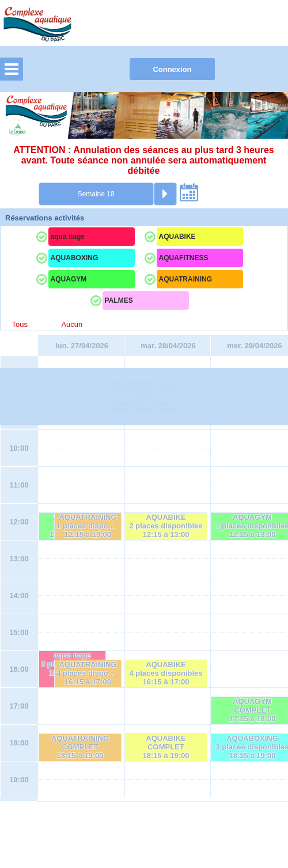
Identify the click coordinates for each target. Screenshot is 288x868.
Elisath (163, 827)
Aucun (72, 324)
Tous (20, 324)
